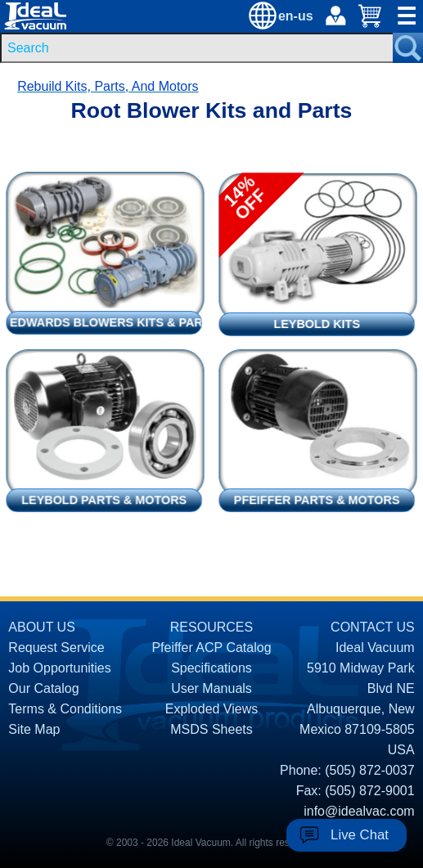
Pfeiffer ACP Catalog (211, 648)
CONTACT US (373, 627)
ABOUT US (42, 627)
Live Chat (360, 835)
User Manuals (211, 688)
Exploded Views (212, 709)
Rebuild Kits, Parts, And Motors (108, 86)
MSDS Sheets (211, 729)
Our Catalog (43, 688)
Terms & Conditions (65, 709)
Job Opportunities (59, 668)
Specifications (211, 668)
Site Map (34, 729)
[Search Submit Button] (408, 48)
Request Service (56, 648)
